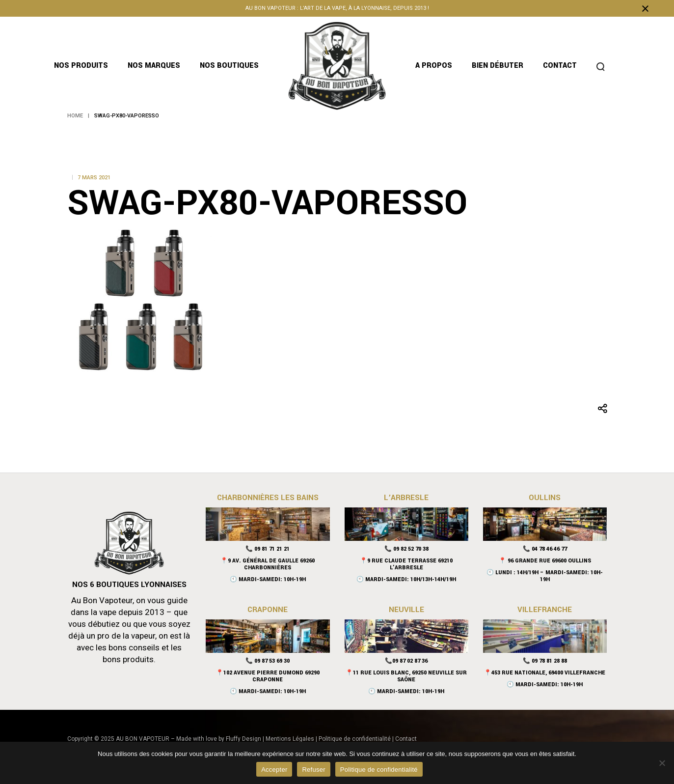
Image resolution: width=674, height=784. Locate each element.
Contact (406, 739)
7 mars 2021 (94, 178)
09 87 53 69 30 (272, 661)
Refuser (313, 770)
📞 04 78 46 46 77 (545, 549)
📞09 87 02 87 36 (406, 661)
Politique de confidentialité (355, 739)
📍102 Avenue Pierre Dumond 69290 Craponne (268, 676)
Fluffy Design (243, 739)
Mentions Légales (290, 739)
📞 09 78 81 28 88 (545, 661)
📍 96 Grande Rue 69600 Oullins (545, 561)
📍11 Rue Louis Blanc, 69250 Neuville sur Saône (406, 676)
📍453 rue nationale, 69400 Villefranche (545, 673)
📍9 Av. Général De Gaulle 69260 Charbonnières (268, 564)
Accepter (274, 770)
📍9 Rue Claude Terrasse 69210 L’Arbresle (406, 564)
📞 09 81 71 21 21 (268, 549)
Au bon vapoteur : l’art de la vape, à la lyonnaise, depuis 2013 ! (337, 8)
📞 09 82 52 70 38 (406, 549)
